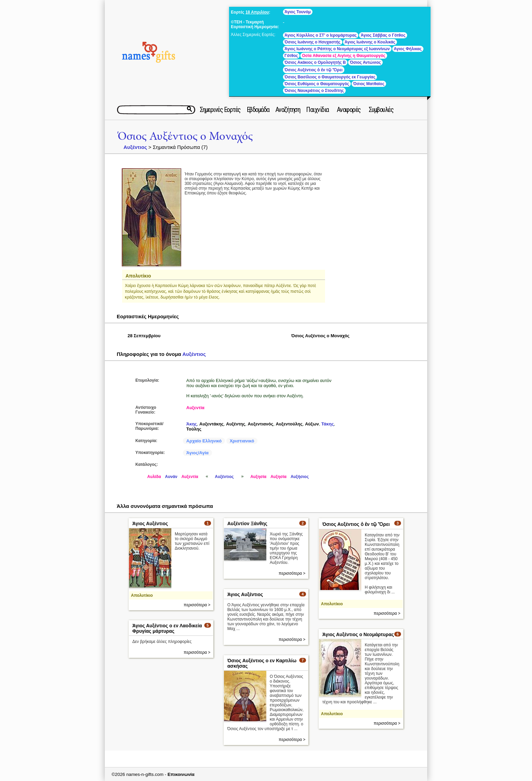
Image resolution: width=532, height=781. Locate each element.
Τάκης (328, 424)
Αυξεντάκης (212, 424)
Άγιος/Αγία (197, 453)
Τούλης (194, 429)
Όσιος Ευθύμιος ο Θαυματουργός (317, 84)
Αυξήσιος (299, 477)
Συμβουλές (381, 110)
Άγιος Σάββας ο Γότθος (383, 35)
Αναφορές (349, 110)
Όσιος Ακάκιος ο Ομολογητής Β (315, 62)
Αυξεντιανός (260, 424)
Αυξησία (258, 477)
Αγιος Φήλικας (408, 49)
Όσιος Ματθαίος (369, 84)
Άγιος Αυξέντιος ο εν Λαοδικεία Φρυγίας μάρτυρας (167, 628)
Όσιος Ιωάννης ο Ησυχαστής (313, 42)
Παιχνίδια (317, 110)
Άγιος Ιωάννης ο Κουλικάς (370, 42)
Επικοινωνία (181, 774)
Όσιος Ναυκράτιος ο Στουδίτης (314, 91)
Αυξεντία (195, 408)
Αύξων (312, 424)
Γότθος (291, 56)
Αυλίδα (154, 477)
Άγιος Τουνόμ (298, 12)
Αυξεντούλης (289, 424)
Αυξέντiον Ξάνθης (247, 523)
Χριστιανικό (242, 441)
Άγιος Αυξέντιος (150, 523)
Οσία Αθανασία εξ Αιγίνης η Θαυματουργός (344, 56)
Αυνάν (171, 477)
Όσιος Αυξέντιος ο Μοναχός (185, 136)
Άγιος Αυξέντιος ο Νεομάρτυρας (358, 634)
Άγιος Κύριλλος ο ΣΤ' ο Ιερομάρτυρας (321, 35)
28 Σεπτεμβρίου (144, 336)
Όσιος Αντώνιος (365, 62)
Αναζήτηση (288, 110)
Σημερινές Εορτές (220, 110)
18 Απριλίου (257, 12)
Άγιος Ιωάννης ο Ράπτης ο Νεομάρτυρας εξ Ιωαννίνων (337, 49)
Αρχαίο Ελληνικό (204, 441)
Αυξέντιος (135, 147)
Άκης (192, 424)
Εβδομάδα (258, 110)
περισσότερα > (197, 605)
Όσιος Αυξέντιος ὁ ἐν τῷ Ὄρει (314, 70)
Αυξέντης (235, 424)
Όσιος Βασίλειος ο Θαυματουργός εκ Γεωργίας (330, 77)
